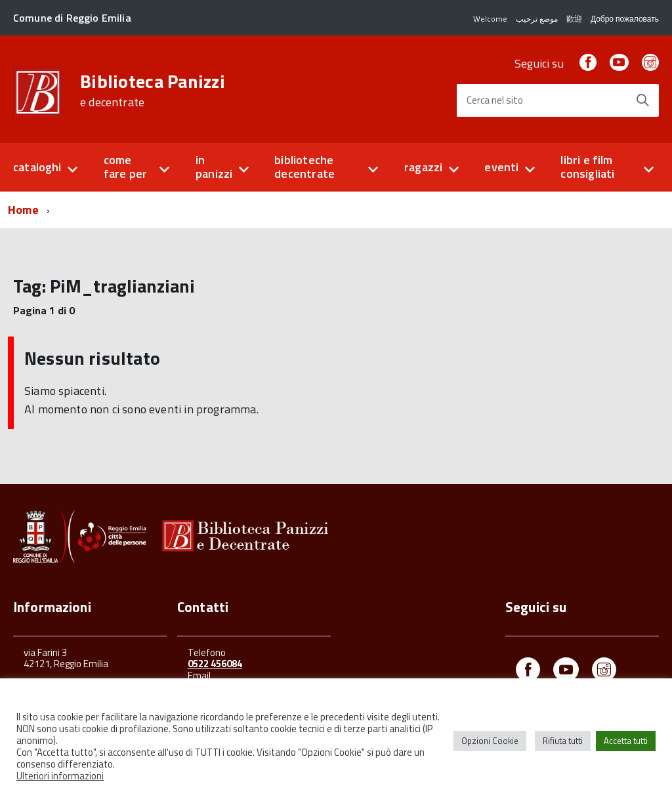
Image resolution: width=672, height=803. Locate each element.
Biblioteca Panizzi (153, 91)
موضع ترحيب (537, 19)
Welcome (490, 19)
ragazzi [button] (423, 167)
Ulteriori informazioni (60, 776)
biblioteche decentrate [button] (304, 167)
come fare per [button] (125, 167)
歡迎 (574, 19)
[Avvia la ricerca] (642, 100)
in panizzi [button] (214, 167)
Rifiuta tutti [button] (563, 741)
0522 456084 (215, 664)
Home (23, 210)
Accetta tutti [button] (626, 741)
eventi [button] (501, 167)
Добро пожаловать (625, 19)
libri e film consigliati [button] (587, 167)
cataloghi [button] (37, 167)
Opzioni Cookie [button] (490, 741)
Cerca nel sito (495, 101)
